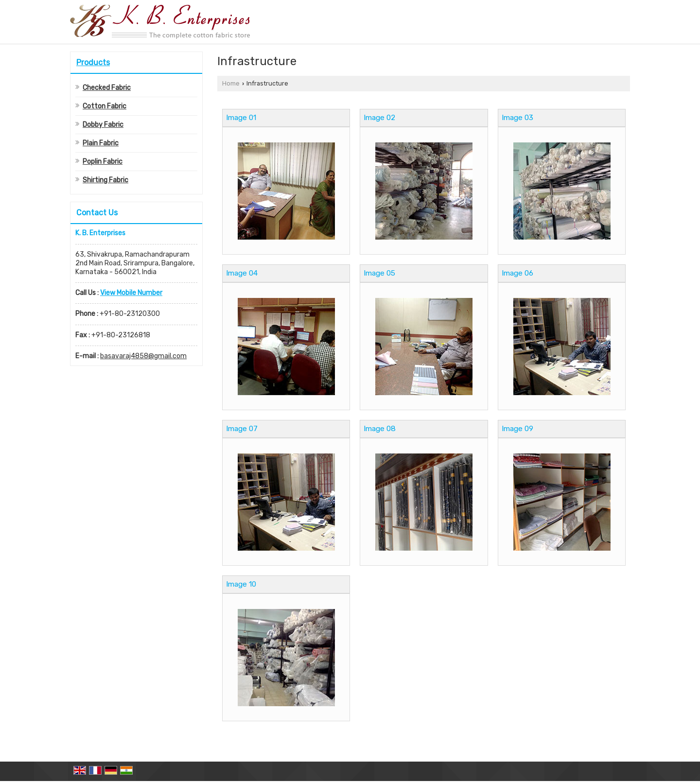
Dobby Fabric (103, 125)
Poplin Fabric (103, 162)
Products (93, 62)
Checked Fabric (107, 88)
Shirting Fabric (105, 180)
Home (231, 83)
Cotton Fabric (105, 106)
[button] (131, 293)
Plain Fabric (101, 143)
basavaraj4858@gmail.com (143, 356)
